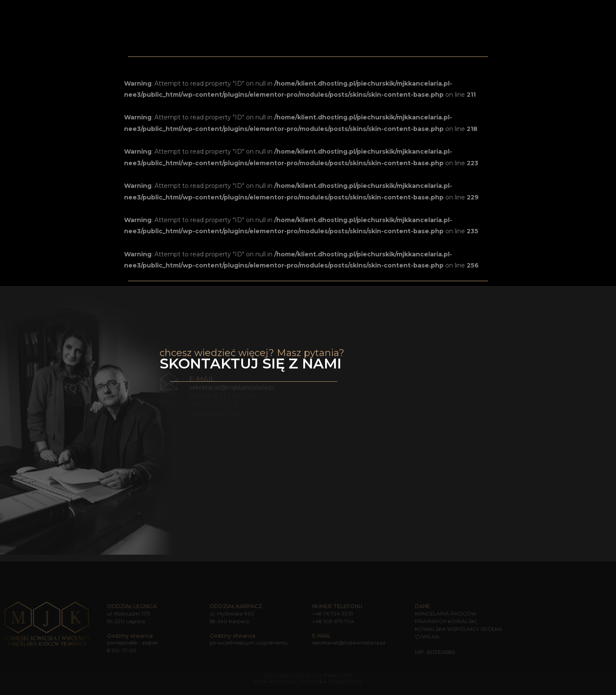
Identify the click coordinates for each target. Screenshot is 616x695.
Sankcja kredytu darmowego (553, 655)
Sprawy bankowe (417, 11)
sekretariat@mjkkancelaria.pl (232, 382)
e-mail (202, 374)
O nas (317, 11)
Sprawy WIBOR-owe (544, 638)
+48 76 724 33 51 (333, 613)
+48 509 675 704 (333, 621)
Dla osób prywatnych (544, 621)
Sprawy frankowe (540, 647)
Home (294, 11)
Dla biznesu (532, 630)
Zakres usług (356, 11)
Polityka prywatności (544, 673)
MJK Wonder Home (483, 11)
